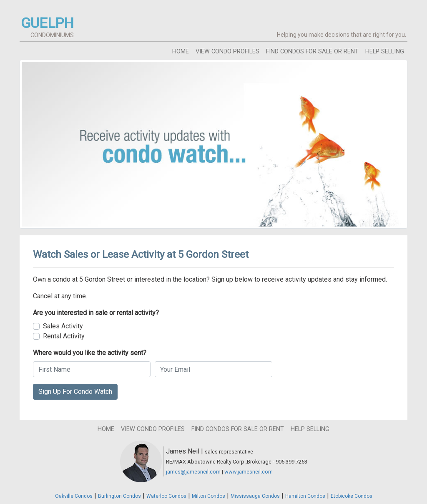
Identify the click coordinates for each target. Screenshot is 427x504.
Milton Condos (208, 496)
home (181, 52)
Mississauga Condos (255, 496)
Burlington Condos (119, 496)
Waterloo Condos (166, 496)
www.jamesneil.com (249, 472)
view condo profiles (227, 52)
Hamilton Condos (305, 496)
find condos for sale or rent (312, 52)
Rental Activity (64, 336)
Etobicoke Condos (352, 496)
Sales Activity (63, 326)
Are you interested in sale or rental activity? (96, 313)
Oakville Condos (74, 496)
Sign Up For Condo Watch (75, 392)
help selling (385, 52)
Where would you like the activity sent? (90, 353)
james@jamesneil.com (193, 472)
